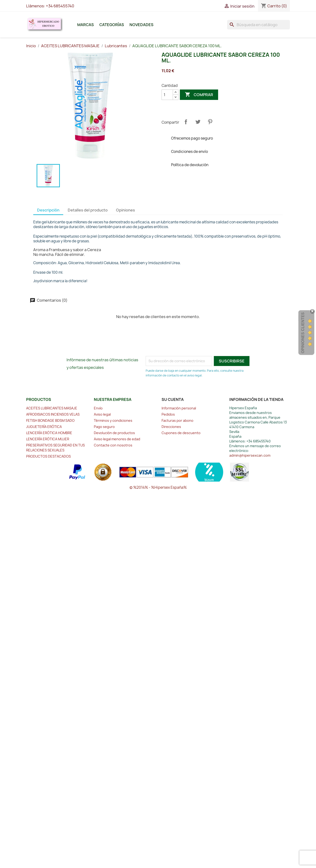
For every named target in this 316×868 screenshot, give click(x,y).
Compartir (186, 122)
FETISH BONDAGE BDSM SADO (50, 420)
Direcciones (171, 427)
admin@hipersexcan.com (250, 455)
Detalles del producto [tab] (88, 210)
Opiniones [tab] (125, 210)
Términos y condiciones (113, 420)
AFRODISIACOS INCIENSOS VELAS (53, 414)
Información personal (179, 408)
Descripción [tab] (48, 210)
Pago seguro (104, 427)
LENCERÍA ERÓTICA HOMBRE (49, 433)
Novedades (141, 25)
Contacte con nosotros (113, 445)
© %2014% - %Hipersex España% (158, 487)
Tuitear (198, 122)
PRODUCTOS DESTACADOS (48, 456)
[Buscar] (259, 25)
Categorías (112, 25)
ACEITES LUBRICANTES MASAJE (52, 408)
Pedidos (168, 414)
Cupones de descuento (181, 433)
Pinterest (210, 122)
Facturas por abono (177, 420)
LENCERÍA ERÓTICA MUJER (48, 439)
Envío (98, 408)
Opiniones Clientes (303, 333)
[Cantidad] (167, 95)
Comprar (199, 95)
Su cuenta (173, 399)
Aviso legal (102, 414)
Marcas (86, 25)
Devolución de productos (114, 433)
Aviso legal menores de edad (117, 439)
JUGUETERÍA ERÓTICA (44, 427)
